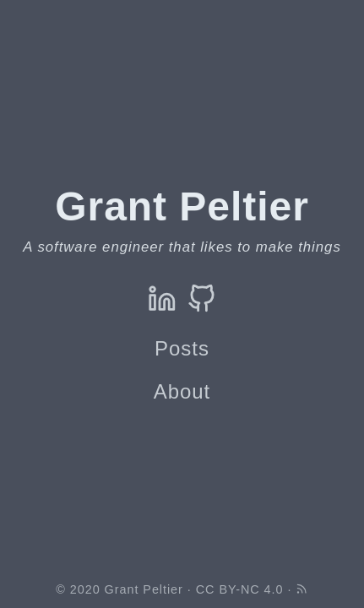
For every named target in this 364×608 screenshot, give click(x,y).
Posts (182, 348)
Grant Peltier (144, 589)
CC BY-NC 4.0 (240, 589)
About (182, 391)
